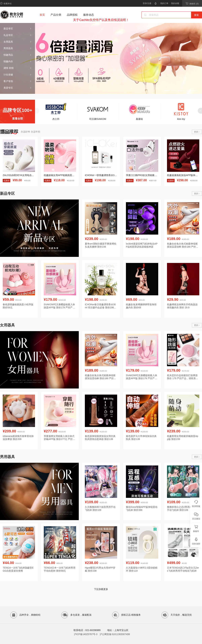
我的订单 (164, 3)
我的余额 (175, 3)
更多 (197, 132)
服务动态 (89, 15)
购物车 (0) (192, 3)
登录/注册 (147, 3)
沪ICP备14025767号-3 (86, 634)
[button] (167, 91)
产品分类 (56, 15)
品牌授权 (72, 15)
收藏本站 (6, 3)
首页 (42, 15)
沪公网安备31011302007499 (115, 634)
